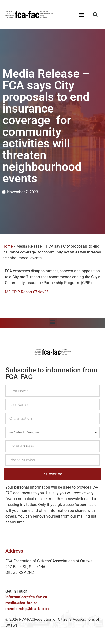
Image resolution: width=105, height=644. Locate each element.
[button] (81, 15)
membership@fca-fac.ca (27, 609)
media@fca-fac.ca (22, 603)
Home (8, 246)
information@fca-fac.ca (26, 597)
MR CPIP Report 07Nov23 (27, 292)
